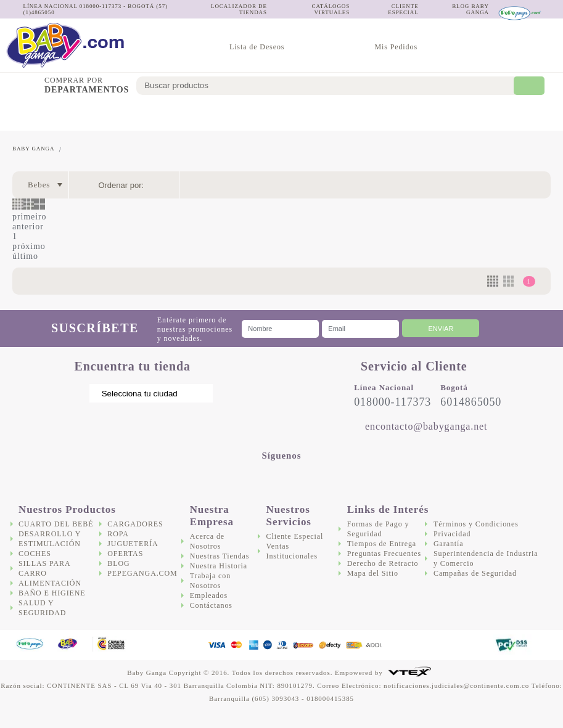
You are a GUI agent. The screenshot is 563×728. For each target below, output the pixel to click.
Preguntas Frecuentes (384, 554)
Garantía (449, 544)
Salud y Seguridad (357, 115)
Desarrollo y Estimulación (83, 114)
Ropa (118, 534)
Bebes (39, 185)
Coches (142, 114)
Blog (118, 563)
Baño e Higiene (304, 115)
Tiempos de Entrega (382, 544)
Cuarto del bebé (23, 114)
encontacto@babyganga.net (426, 426)
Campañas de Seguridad (475, 573)
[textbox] (333, 86)
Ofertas (539, 114)
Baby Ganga (33, 149)
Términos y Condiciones (476, 524)
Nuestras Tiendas (220, 556)
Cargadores (420, 114)
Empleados (209, 595)
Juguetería (483, 114)
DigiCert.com (458, 645)
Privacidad (452, 534)
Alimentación (244, 114)
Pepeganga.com (142, 573)
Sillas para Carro (185, 114)
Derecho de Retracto (383, 563)
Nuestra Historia (219, 566)
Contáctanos (211, 605)
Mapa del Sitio (373, 573)
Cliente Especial (295, 536)
